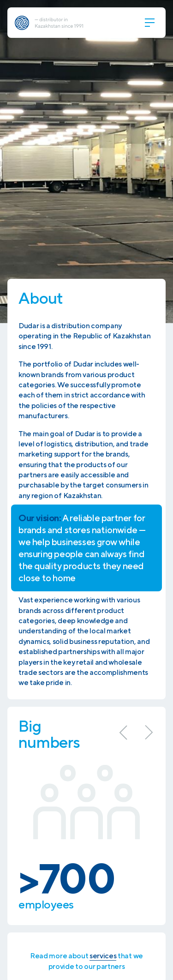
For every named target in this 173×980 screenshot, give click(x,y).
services (103, 956)
